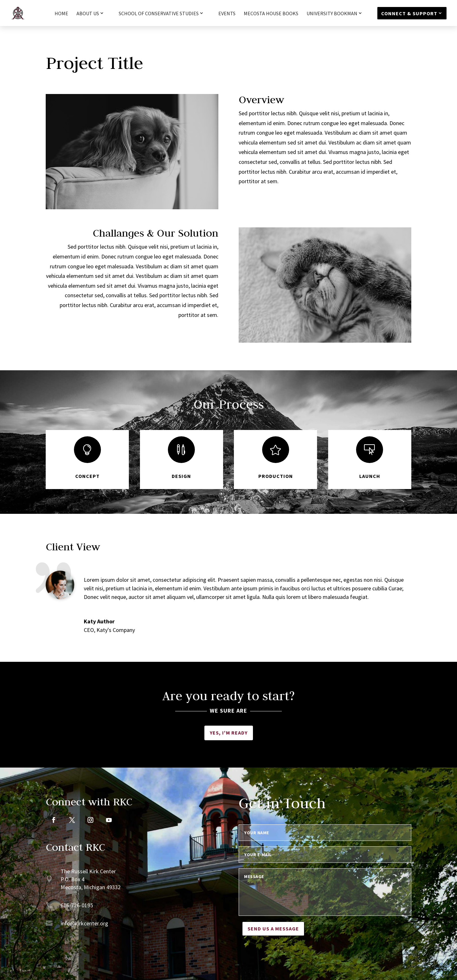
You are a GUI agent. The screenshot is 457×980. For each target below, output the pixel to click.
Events (227, 14)
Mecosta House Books (271, 14)
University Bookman (332, 14)
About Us (88, 14)
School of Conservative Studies (159, 14)
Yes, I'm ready (229, 733)
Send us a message (273, 929)
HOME (61, 14)
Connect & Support (409, 13)
